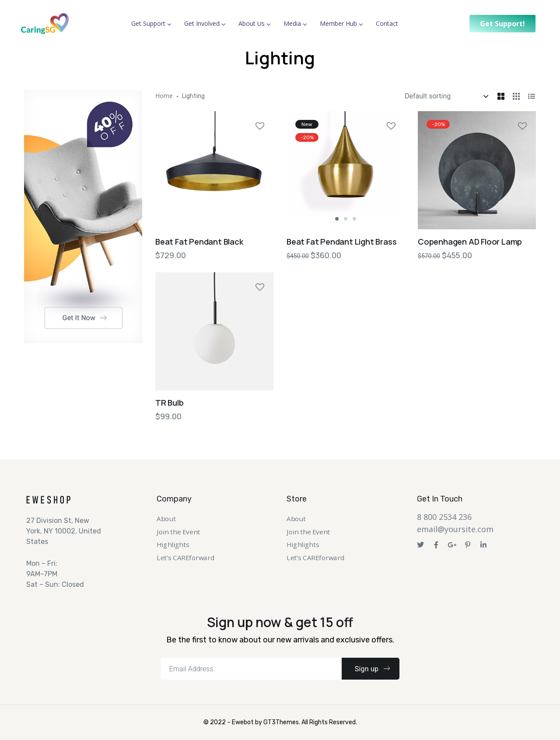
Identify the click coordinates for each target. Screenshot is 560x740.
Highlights (173, 545)
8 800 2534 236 (444, 517)
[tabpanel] (346, 170)
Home (164, 96)
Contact (387, 23)
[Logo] (45, 23)
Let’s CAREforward (185, 558)
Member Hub (338, 23)
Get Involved (202, 23)
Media (292, 23)
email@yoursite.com (455, 529)
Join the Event (178, 532)
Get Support (148, 23)
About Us (252, 23)
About (166, 519)
